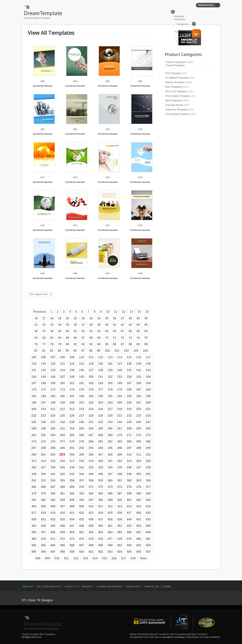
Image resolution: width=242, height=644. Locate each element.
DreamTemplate (43, 13)
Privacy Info (133, 586)
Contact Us (71, 586)
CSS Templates (173, 73)
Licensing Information (109, 586)
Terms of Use (151, 586)
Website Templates (175, 82)
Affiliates (87, 586)
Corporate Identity (174, 105)
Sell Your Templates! (49, 586)
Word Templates (173, 101)
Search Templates (176, 65)
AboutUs (28, 586)
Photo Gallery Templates (178, 96)
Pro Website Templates (177, 78)
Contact (181, 41)
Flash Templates (173, 87)
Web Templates (178, 634)
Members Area (206, 5)
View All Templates (176, 62)
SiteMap (167, 586)
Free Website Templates (177, 114)
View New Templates (179, 18)
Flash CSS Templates (176, 91)
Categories (182, 24)
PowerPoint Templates (176, 110)
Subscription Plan (184, 32)
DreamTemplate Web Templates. (39, 634)
